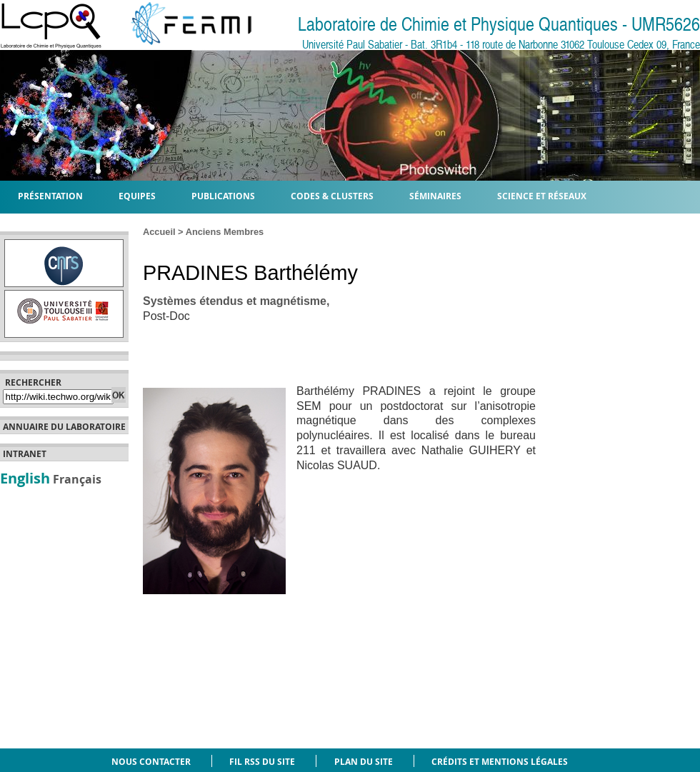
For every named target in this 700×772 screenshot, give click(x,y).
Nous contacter (151, 762)
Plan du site (364, 762)
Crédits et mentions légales (500, 762)
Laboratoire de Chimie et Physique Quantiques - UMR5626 (499, 25)
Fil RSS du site (262, 762)
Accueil (159, 232)
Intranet (25, 454)
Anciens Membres (225, 232)
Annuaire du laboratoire (64, 427)
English (25, 478)
